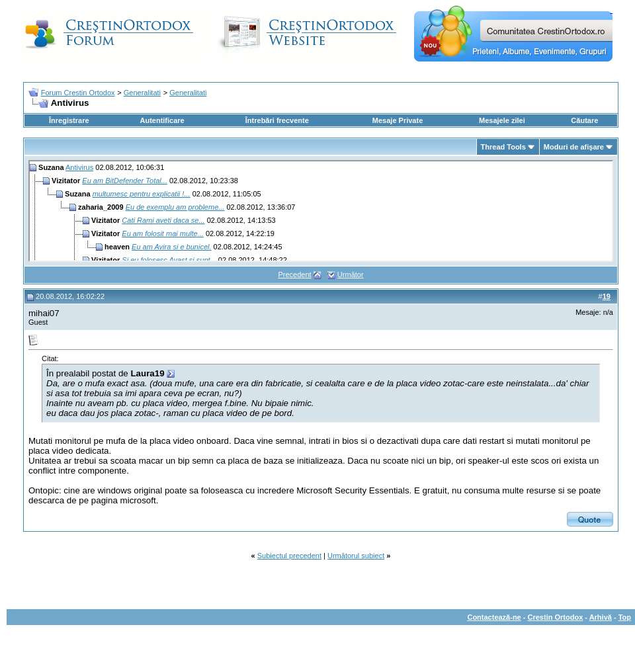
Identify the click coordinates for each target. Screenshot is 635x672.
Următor (351, 274)
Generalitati (142, 93)
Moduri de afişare (574, 147)
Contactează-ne (494, 617)
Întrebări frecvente (277, 120)
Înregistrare (69, 120)
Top (625, 617)
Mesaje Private (398, 120)
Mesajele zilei (502, 120)
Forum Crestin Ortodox (78, 93)
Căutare (584, 120)
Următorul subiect (356, 556)
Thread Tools (503, 147)
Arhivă (601, 617)
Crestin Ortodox (556, 617)
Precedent (294, 274)
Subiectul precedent (289, 556)
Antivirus (79, 167)
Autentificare (162, 120)
